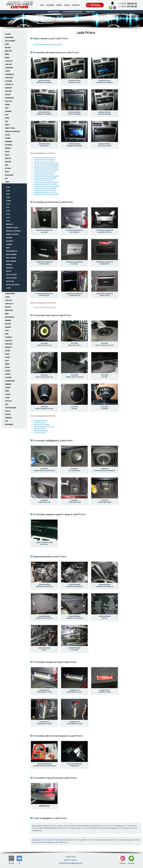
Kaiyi (7, 172)
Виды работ (91, 12)
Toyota (8, 401)
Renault (9, 347)
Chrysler (9, 78)
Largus (9, 244)
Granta (9, 224)
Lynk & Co (9, 304)
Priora (9, 264)
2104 (8, 191)
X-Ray (8, 288)
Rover (8, 351)
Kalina (9, 238)
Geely (7, 125)
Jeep (7, 165)
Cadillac (9, 61)
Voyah (8, 414)
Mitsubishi (9, 317)
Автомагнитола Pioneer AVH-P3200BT (47, 186)
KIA (6, 178)
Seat (7, 361)
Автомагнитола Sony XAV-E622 (44, 162)
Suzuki (8, 387)
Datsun (8, 91)
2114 (8, 217)
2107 (8, 194)
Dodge (8, 94)
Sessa (7, 367)
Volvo (8, 411)
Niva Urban (11, 261)
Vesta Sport (12, 278)
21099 (8, 201)
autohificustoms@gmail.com (71, 863)
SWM (7, 391)
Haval (8, 135)
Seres (7, 364)
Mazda (8, 307)
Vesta (9, 271)
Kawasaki (9, 175)
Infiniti (8, 148)
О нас (42, 5)
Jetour (8, 168)
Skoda (8, 371)
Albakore (9, 37)
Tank (7, 398)
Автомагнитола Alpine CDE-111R (45, 157)
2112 (8, 211)
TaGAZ (8, 394)
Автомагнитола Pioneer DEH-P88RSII (46, 164)
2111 (8, 207)
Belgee (8, 47)
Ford (7, 118)
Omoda (8, 327)
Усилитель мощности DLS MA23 (45, 307)
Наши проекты (53, 12)
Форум (59, 5)
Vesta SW (10, 281)
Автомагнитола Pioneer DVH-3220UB (46, 176)
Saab (7, 354)
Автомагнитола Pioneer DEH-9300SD (46, 166)
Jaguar (8, 162)
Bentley (8, 51)
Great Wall (10, 128)
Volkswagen (11, 408)
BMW (7, 54)
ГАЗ (7, 421)
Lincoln (8, 300)
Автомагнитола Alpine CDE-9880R (45, 178)
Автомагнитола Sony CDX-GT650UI (45, 184)
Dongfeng (9, 98)
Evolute (9, 101)
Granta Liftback (13, 231)
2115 (8, 221)
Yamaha (8, 418)
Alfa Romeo (10, 41)
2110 (8, 204)
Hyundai (9, 145)
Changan (9, 68)
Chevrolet (10, 74)
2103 (8, 187)
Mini (7, 314)
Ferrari (8, 111)
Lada (7, 182)
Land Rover (10, 294)
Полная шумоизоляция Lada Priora (48, 44)
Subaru (8, 384)
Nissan (8, 324)
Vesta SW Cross (13, 285)
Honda (8, 138)
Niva (8, 248)
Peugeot (9, 337)
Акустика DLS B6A (40, 422)
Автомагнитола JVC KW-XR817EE (45, 159)
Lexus (7, 297)
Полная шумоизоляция (73, 12)
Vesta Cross (11, 275)
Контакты (76, 5)
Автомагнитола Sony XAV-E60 (44, 174)
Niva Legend (11, 254)
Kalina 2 (10, 241)
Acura (8, 34)
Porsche (9, 344)
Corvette (9, 84)
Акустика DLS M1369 (41, 420)
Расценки (50, 5)
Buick (7, 58)
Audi (7, 44)
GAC (7, 121)
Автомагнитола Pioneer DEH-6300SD (46, 170)
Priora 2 (10, 268)
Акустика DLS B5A (40, 428)
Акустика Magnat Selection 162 (44, 426)
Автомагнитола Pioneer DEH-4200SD (46, 194)
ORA (7, 334)
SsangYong (10, 381)
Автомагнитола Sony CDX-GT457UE (46, 168)
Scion (7, 357)
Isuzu (7, 151)
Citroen (8, 81)
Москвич (9, 424)
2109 (8, 197)
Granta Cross (12, 228)
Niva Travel (11, 258)
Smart (8, 374)
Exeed (7, 105)
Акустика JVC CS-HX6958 (42, 424)
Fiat (7, 115)
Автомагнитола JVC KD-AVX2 (43, 180)
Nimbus (8, 320)
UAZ (7, 404)
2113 (8, 214)
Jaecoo (8, 158)
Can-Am (8, 64)
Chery (7, 71)
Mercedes (9, 310)
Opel (7, 330)
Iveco (7, 155)
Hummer (9, 141)
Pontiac (9, 341)
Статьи (67, 5)
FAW (7, 108)
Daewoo (9, 88)
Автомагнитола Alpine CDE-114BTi (45, 192)
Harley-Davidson (12, 131)
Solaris (8, 377)
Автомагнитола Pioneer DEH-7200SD (46, 182)
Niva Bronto (12, 251)
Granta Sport (12, 234)
